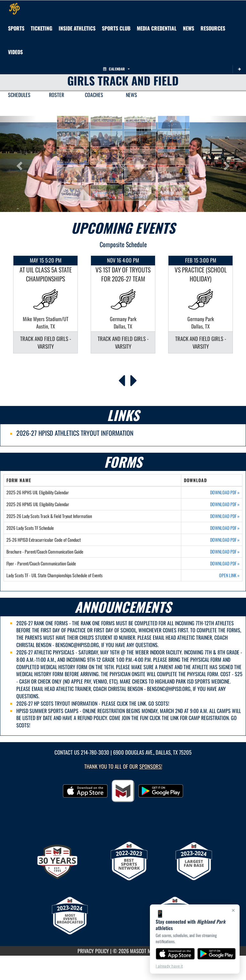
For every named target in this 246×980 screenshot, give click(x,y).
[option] (45, 304)
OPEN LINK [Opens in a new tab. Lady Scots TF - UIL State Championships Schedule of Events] (229, 575)
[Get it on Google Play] (217, 954)
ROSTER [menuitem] (57, 95)
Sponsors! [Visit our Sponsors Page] (151, 766)
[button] (73, 121)
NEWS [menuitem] (131, 95)
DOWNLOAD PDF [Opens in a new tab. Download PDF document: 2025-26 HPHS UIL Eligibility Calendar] (225, 492)
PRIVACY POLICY (93, 951)
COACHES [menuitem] (94, 95)
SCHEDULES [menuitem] (19, 95)
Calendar (116, 69)
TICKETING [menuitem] (41, 28)
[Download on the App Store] (175, 954)
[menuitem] (116, 28)
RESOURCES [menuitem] (213, 28)
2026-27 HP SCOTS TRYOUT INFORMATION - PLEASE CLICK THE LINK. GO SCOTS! (93, 703)
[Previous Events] (122, 379)
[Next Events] (134, 379)
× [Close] (233, 910)
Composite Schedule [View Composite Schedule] (123, 244)
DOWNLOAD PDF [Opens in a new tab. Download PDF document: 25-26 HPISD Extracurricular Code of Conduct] (225, 540)
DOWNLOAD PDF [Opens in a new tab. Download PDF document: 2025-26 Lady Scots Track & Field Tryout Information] (225, 516)
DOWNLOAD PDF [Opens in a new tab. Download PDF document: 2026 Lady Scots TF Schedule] (225, 528)
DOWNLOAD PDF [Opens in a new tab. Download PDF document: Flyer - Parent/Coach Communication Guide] (225, 563)
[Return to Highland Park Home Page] (14, 8)
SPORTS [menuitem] (16, 28)
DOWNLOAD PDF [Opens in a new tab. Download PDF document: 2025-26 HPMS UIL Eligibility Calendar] (225, 504)
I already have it (169, 966)
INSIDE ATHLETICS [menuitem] (77, 28)
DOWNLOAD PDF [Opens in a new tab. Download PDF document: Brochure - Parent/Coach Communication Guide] (225, 552)
